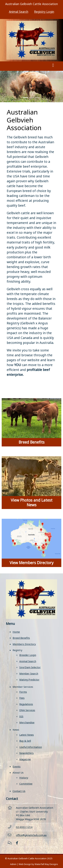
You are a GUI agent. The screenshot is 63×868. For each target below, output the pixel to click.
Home (16, 632)
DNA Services (27, 710)
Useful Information (31, 747)
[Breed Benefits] (32, 422)
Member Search (29, 673)
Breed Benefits (21, 638)
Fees (22, 698)
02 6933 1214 (24, 827)
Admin (13, 864)
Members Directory (24, 644)
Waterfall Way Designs (46, 864)
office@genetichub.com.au (31, 835)
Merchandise (27, 722)
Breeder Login (28, 655)
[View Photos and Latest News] (32, 483)
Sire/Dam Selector (30, 667)
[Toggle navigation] (53, 66)
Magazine (25, 759)
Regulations (26, 704)
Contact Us (19, 791)
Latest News (27, 735)
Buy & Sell (25, 741)
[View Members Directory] (32, 543)
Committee (26, 784)
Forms (23, 692)
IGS (21, 716)
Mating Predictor (29, 680)
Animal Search (19, 12)
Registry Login (44, 12)
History (24, 778)
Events (17, 766)
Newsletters (26, 753)
